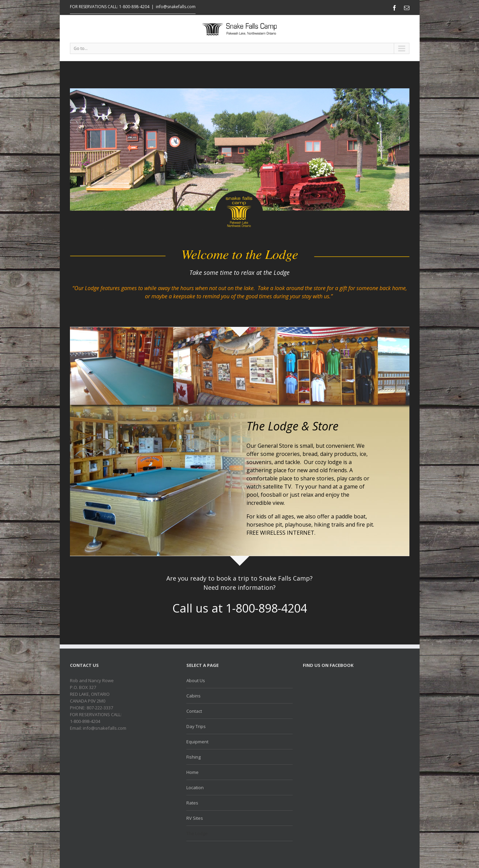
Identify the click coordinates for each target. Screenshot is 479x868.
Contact (194, 711)
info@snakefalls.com (176, 7)
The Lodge (197, 833)
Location (195, 787)
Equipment (197, 742)
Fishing (194, 757)
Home (192, 772)
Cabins (194, 696)
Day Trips (196, 726)
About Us (196, 680)
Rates (192, 803)
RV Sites (195, 818)
